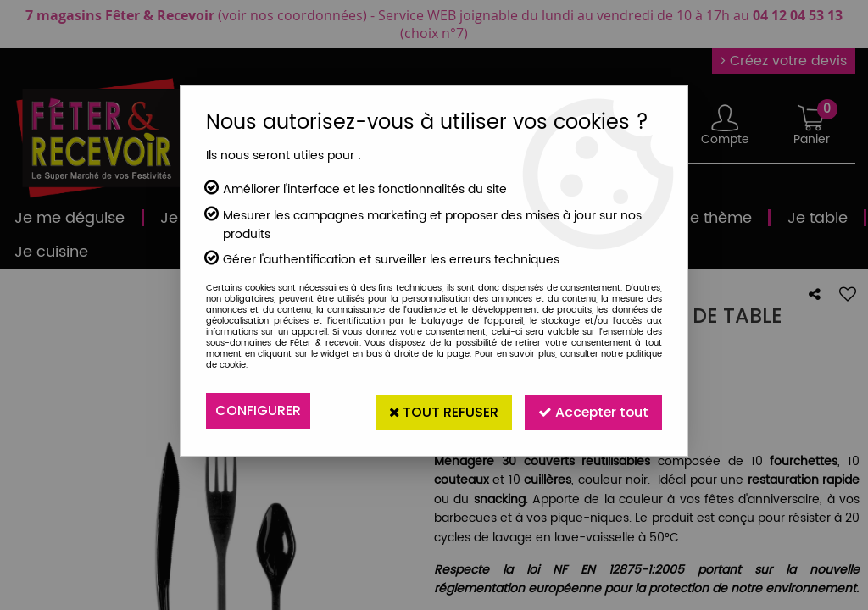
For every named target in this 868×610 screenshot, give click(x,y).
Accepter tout (592, 410)
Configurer (258, 410)
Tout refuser (440, 410)
